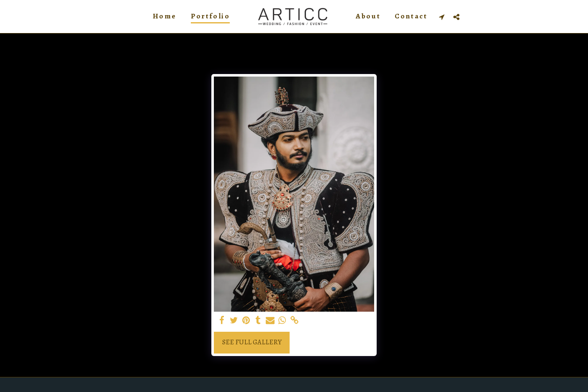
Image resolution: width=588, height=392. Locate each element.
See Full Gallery (252, 342)
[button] (442, 17)
